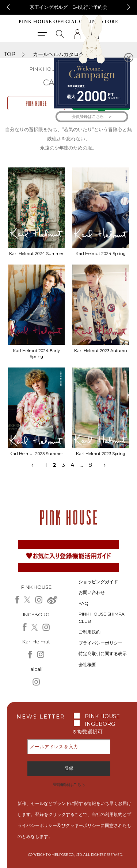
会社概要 (87, 664)
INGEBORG (100, 724)
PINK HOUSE (102, 716)
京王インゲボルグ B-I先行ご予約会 (68, 7)
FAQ (83, 603)
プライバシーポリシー (100, 643)
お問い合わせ (92, 592)
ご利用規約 (90, 632)
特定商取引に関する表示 (103, 653)
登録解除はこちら (69, 784)
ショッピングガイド (98, 582)
